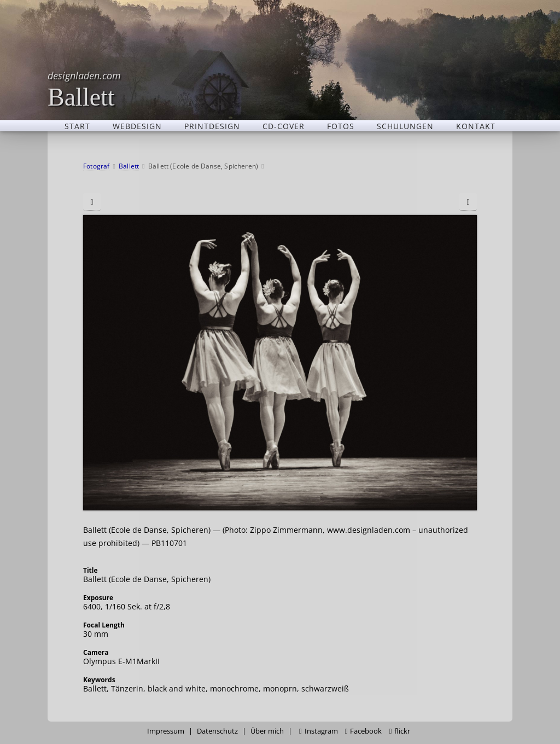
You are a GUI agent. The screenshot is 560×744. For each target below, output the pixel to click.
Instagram (319, 731)
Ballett (84, 89)
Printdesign (212, 126)
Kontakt (476, 126)
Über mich (267, 731)
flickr (399, 731)
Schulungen (405, 126)
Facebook (364, 731)
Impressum (166, 731)
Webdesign (137, 126)
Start (77, 126)
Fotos (341, 126)
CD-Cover (284, 126)
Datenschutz (217, 731)
